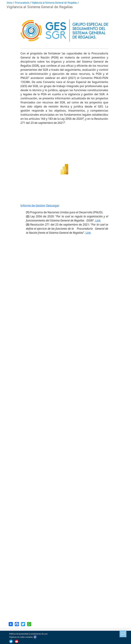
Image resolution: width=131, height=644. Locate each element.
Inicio (10, 3)
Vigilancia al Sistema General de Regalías (54, 3)
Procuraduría (22, 3)
